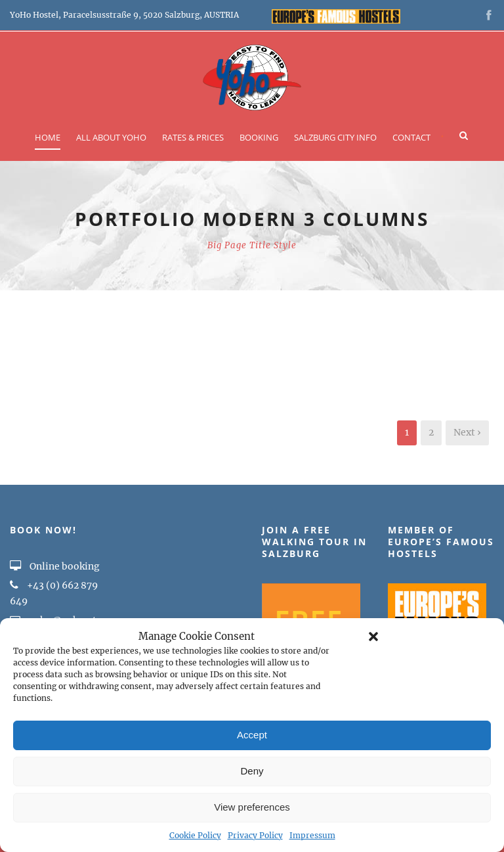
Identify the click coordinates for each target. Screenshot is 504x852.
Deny (252, 771)
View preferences (252, 807)
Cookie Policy (195, 835)
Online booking (55, 566)
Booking (259, 137)
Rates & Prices (193, 137)
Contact (411, 137)
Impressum (312, 835)
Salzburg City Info (335, 137)
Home (48, 137)
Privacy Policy (255, 835)
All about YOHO (111, 137)
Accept (252, 735)
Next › (467, 432)
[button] (373, 637)
